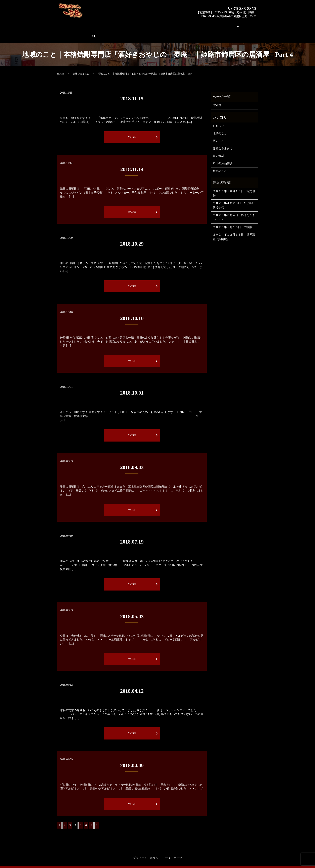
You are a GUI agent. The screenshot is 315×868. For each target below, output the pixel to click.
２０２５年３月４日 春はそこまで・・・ (234, 203)
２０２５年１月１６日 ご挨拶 (232, 213)
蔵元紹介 (186, 24)
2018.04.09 (132, 751)
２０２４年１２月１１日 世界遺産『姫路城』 (234, 223)
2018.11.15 (132, 85)
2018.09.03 (132, 453)
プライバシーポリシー (147, 844)
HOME (64, 24)
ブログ (213, 24)
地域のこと (220, 120)
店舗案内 (200, 24)
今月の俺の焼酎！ (147, 24)
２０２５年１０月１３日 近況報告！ (234, 179)
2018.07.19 (132, 528)
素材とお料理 (169, 24)
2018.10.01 (132, 379)
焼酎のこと (220, 157)
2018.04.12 (132, 677)
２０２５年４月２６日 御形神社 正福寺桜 (234, 191)
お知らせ (218, 112)
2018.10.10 (132, 304)
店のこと (218, 127)
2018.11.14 (132, 156)
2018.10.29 (132, 230)
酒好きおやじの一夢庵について (90, 24)
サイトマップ (174, 844)
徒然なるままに (81, 60)
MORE (132, 123)
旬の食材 (218, 142)
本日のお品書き (123, 24)
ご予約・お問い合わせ (235, 24)
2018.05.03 (132, 602)
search (256, 24)
